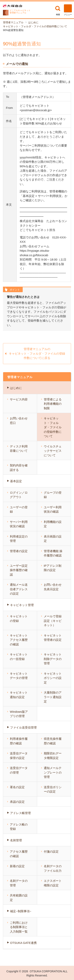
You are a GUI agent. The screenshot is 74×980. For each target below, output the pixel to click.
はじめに (33, 22)
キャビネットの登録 (19, 619)
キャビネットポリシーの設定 (53, 678)
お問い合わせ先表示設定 (53, 587)
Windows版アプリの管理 (19, 714)
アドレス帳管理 (20, 813)
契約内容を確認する (19, 468)
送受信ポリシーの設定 (53, 789)
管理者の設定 (19, 551)
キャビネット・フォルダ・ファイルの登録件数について (35, 26)
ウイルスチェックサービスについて (53, 451)
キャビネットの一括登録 (19, 657)
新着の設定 (17, 866)
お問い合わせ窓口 (19, 421)
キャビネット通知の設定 (19, 695)
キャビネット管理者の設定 (53, 638)
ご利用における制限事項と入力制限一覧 (19, 927)
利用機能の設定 (53, 524)
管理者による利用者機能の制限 (53, 404)
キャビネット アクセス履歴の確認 (19, 640)
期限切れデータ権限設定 (53, 756)
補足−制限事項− (21, 911)
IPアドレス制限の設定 (53, 568)
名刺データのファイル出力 (53, 868)
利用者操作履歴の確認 (19, 741)
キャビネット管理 (22, 605)
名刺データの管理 (19, 883)
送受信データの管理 (19, 770)
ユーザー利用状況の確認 (53, 509)
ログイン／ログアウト (19, 495)
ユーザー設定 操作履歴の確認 (19, 570)
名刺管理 (16, 840)
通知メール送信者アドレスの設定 (19, 589)
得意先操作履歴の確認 (53, 741)
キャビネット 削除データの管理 (53, 659)
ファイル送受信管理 (23, 727)
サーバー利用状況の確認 (19, 524)
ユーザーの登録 (19, 509)
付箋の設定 (51, 851)
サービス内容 (19, 399)
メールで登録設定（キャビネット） (53, 621)
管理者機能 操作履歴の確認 (53, 553)
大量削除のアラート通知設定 (53, 697)
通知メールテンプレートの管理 (53, 772)
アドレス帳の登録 (19, 827)
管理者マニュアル (13, 22)
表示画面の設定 (53, 539)
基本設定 (16, 481)
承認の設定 (17, 802)
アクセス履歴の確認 (19, 854)
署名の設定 (17, 787)
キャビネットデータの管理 (19, 676)
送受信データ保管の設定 (19, 756)
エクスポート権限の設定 (53, 883)
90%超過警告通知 (13, 30)
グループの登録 (53, 495)
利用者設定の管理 (19, 539)
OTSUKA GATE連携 (23, 943)
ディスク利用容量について (19, 449)
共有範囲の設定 (19, 898)
